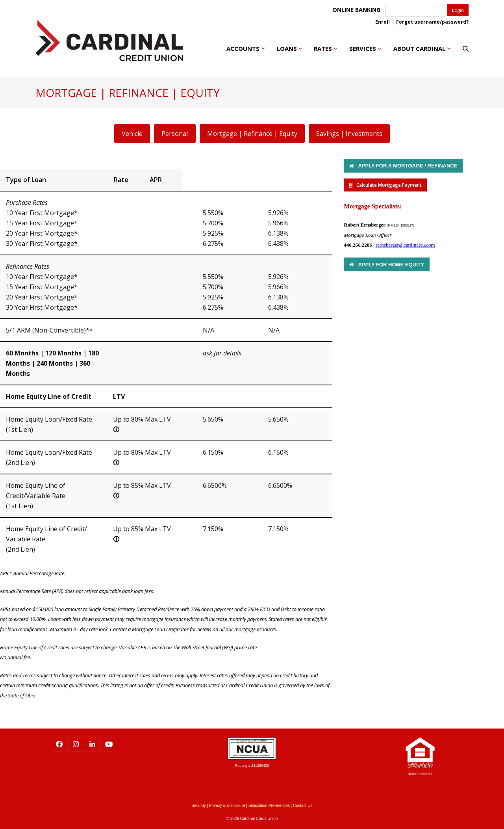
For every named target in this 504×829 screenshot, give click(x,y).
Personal (175, 134)
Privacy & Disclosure (227, 806)
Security (199, 806)
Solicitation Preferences (269, 806)
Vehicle (132, 134)
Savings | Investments (349, 134)
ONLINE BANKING (358, 10)
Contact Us (303, 806)
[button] (466, 48)
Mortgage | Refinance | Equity (252, 134)
